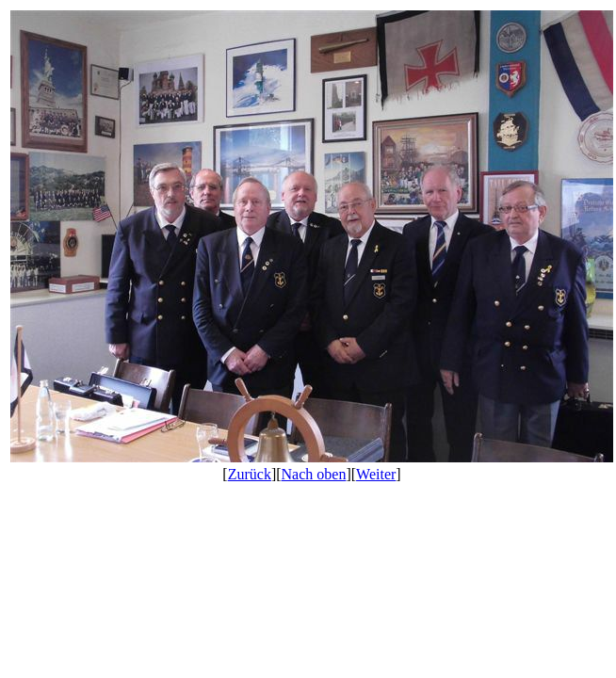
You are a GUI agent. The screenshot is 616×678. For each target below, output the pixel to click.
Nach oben (314, 474)
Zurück (250, 474)
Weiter (376, 474)
